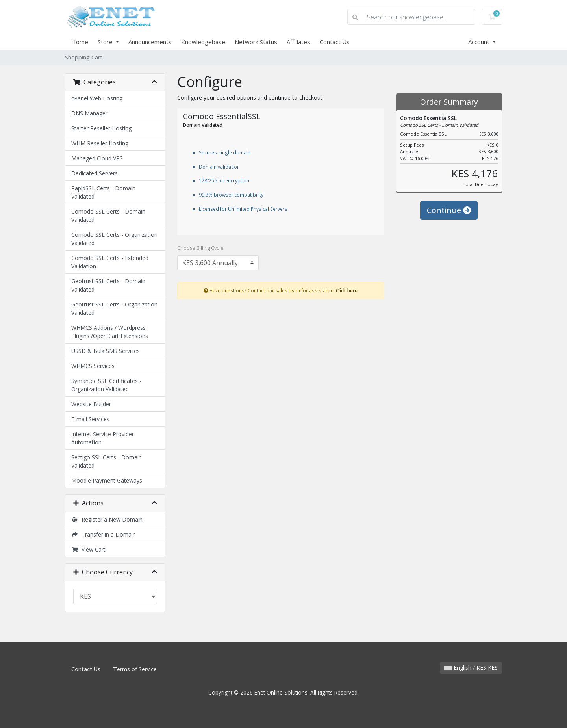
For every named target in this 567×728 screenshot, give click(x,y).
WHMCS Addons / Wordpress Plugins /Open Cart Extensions (110, 332)
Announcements (150, 42)
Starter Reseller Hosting (101, 128)
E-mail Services (90, 419)
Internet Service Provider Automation (103, 438)
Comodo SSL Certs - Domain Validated (108, 215)
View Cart (88, 549)
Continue (449, 210)
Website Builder (91, 404)
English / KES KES (471, 668)
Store (106, 42)
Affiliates (298, 42)
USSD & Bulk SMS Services (106, 351)
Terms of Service (135, 669)
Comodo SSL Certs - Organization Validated (114, 239)
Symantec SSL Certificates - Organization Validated (106, 385)
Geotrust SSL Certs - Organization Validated (114, 308)
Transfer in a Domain (104, 534)
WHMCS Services (93, 366)
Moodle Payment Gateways (107, 480)
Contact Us (335, 42)
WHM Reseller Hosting (100, 143)
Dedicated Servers (94, 173)
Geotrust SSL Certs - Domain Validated (108, 285)
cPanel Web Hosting (97, 98)
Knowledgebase (203, 42)
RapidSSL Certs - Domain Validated (103, 192)
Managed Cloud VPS (97, 158)
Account (480, 42)
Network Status (256, 42)
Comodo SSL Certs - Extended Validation (110, 262)
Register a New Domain (107, 519)
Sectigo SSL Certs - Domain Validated (107, 461)
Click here (347, 290)
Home (80, 42)
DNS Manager (89, 113)
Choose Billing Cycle (200, 248)
